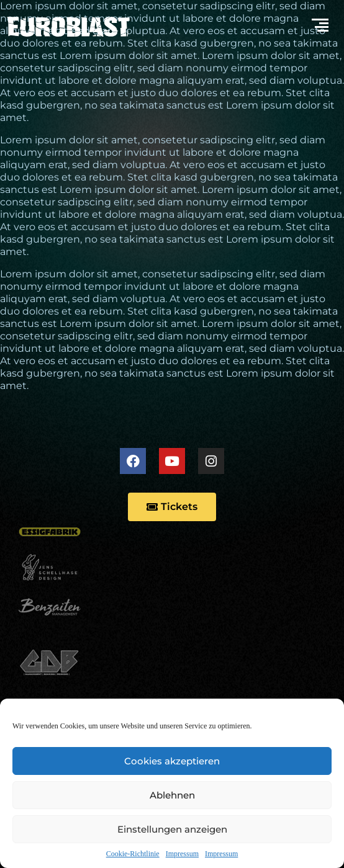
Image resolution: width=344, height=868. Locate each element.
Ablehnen (172, 795)
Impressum (182, 854)
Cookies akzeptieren (172, 761)
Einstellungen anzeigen (172, 829)
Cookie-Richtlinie (133, 854)
